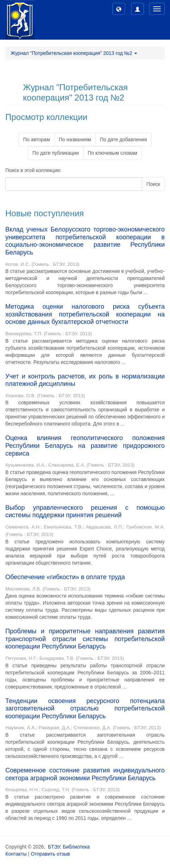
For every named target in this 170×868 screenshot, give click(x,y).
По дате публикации (56, 153)
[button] (119, 9)
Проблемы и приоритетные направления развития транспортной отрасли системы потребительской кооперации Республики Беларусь (85, 639)
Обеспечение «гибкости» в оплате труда (65, 577)
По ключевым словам (112, 153)
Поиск (153, 184)
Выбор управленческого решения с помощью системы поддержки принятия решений (85, 512)
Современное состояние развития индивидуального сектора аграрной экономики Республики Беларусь (85, 774)
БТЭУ (54, 847)
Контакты (16, 854)
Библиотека (76, 847)
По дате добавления (124, 139)
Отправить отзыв (50, 854)
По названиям (75, 139)
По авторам (36, 139)
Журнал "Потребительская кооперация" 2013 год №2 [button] (74, 53)
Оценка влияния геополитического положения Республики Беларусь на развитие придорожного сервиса (85, 446)
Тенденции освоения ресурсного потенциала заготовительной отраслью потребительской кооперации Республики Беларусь (85, 709)
